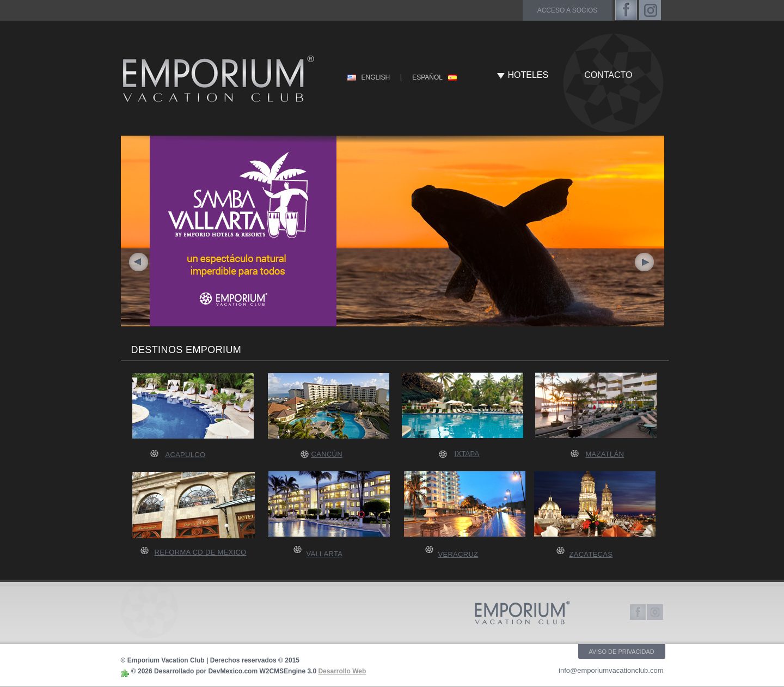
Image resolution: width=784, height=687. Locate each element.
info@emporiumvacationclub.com (611, 670)
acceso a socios (568, 10)
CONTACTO (608, 75)
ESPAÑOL (427, 77)
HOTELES (528, 75)
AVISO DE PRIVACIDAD (621, 652)
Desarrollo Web (342, 671)
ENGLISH (376, 77)
